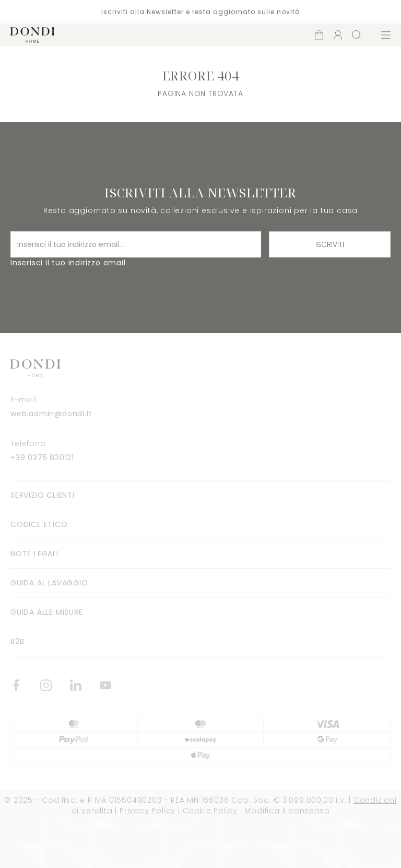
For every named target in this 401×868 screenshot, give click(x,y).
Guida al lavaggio (49, 583)
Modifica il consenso (287, 811)
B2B (17, 641)
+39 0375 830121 (42, 458)
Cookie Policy (210, 811)
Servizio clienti (43, 495)
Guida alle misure (47, 612)
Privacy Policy (148, 811)
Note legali (34, 554)
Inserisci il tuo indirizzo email (68, 263)
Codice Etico (39, 524)
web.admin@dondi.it (51, 414)
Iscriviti (330, 244)
